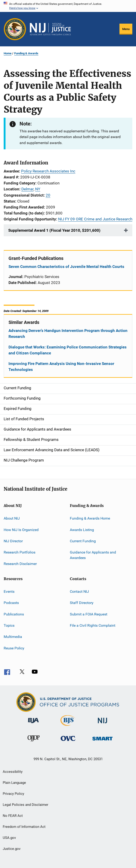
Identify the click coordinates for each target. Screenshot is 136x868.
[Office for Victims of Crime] (68, 742)
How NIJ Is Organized (21, 530)
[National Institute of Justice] (102, 724)
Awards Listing (82, 530)
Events (9, 591)
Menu (126, 29)
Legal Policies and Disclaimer (25, 805)
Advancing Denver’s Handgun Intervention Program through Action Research (68, 334)
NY (38, 189)
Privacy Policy (13, 794)
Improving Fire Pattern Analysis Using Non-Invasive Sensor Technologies (61, 367)
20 (48, 195)
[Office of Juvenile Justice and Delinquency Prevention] (34, 742)
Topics (9, 625)
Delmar (27, 189)
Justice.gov (12, 849)
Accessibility (13, 772)
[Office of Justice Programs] (15, 29)
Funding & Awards (26, 53)
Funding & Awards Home (90, 518)
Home (8, 53)
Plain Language (14, 783)
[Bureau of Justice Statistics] (68, 727)
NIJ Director (13, 541)
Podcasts (11, 603)
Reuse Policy (14, 648)
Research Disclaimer (20, 563)
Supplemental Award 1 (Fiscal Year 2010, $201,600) (54, 230)
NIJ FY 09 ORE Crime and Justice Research (95, 219)
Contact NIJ (79, 591)
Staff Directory (82, 603)
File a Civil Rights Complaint (93, 625)
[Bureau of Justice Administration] (33, 724)
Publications (14, 614)
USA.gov (9, 838)
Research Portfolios (20, 552)
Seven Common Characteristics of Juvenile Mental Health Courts (66, 267)
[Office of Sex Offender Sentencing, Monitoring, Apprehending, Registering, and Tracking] (102, 741)
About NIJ (12, 518)
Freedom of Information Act (24, 827)
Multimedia (13, 637)
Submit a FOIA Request (89, 614)
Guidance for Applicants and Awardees (93, 555)
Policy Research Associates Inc (48, 171)
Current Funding (83, 541)
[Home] (50, 29)
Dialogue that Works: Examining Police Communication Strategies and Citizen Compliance (68, 350)
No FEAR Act (13, 816)
